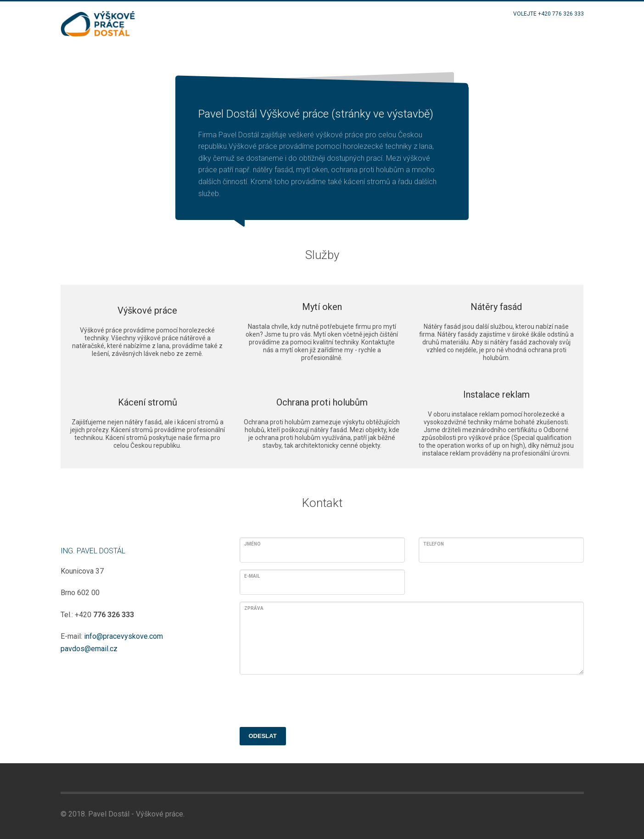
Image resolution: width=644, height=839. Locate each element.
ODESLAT (263, 736)
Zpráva (254, 608)
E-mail (252, 576)
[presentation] (309, 699)
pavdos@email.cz (89, 649)
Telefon (434, 544)
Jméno (252, 544)
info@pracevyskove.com (123, 636)
